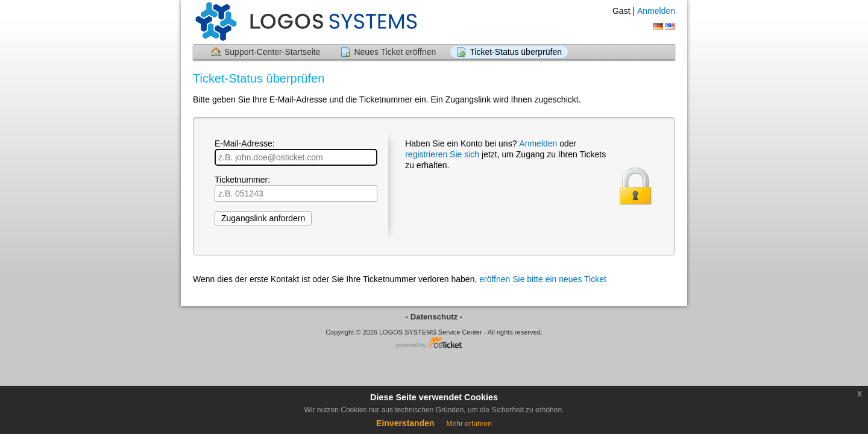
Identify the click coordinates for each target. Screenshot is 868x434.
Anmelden (656, 11)
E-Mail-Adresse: (296, 152)
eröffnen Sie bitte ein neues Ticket (543, 279)
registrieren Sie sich (442, 154)
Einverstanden (405, 423)
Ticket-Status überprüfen (516, 52)
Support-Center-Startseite (272, 52)
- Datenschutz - (434, 317)
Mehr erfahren (469, 424)
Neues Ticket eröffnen (395, 52)
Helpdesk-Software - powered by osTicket (434, 343)
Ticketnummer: (296, 188)
